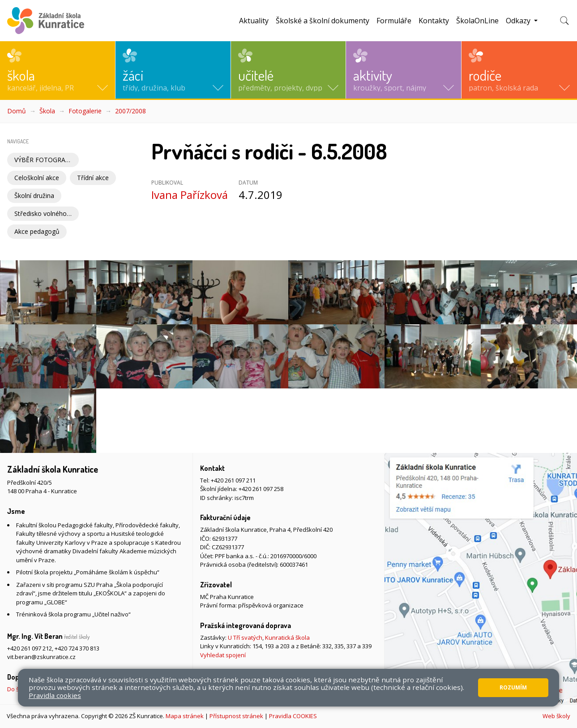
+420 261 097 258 (261, 489)
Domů (17, 111)
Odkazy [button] (519, 21)
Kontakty (434, 21)
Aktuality (254, 21)
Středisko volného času (47, 213)
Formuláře (394, 21)
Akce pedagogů (37, 231)
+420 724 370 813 (77, 648)
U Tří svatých (245, 638)
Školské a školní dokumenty (323, 21)
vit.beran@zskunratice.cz (41, 657)
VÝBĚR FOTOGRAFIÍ (43, 160)
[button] (58, 70)
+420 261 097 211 (233, 480)
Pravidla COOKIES (293, 716)
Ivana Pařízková (190, 195)
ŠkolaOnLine (477, 21)
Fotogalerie (85, 111)
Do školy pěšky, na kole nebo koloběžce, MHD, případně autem (92, 689)
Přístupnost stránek (236, 716)
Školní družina (34, 196)
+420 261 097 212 (30, 648)
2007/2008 (130, 111)
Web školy (556, 716)
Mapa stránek (185, 716)
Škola (47, 111)
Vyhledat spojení (223, 655)
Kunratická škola (287, 638)
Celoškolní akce (37, 178)
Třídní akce (93, 178)
